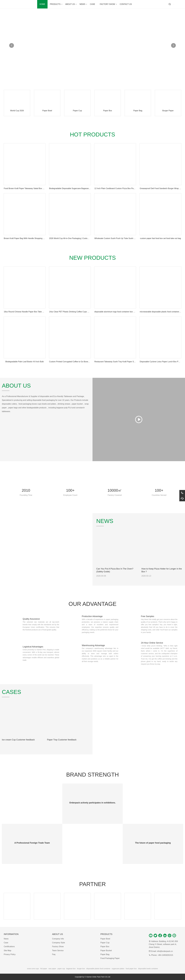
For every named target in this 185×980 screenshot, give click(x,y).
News (6, 939)
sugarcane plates (118, 969)
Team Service (58, 951)
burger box (81, 969)
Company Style (59, 943)
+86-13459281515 (165, 955)
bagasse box (71, 969)
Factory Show (58, 947)
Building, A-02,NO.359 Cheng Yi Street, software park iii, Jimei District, (163, 944)
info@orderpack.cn (165, 951)
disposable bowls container (148, 969)
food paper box (131, 969)
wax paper (52, 969)
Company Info (58, 939)
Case (6, 943)
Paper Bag (105, 954)
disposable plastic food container (98, 969)
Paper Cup (105, 943)
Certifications (9, 947)
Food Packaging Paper (110, 958)
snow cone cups (33, 969)
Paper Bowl (105, 939)
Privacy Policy (10, 954)
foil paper (44, 969)
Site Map (7, 951)
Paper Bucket (106, 951)
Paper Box (105, 947)
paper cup (61, 969)
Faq (54, 954)
